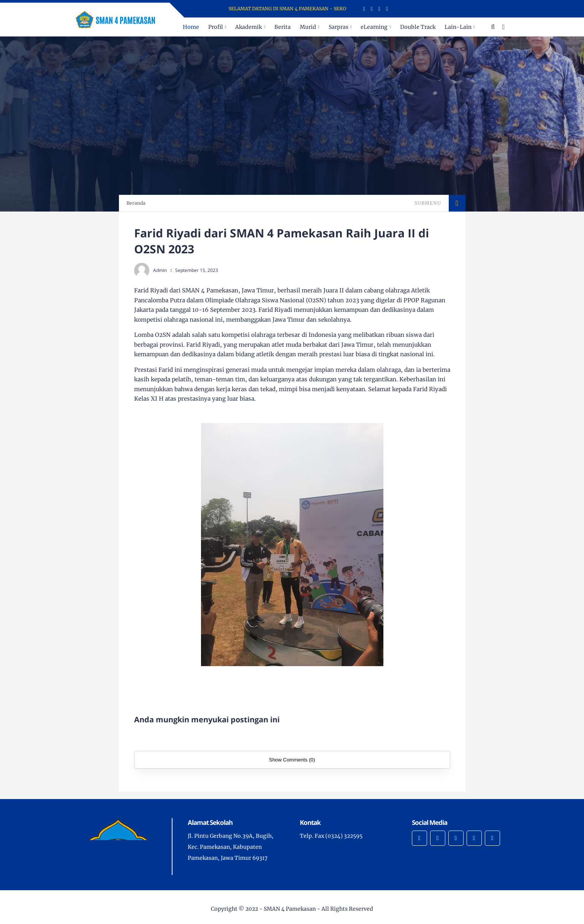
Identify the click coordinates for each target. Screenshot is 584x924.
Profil (216, 27)
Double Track (418, 27)
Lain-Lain (458, 27)
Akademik (248, 27)
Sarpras (339, 27)
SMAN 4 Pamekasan (290, 909)
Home (191, 27)
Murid (308, 27)
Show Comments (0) (292, 760)
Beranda (136, 203)
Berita (283, 27)
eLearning (374, 27)
